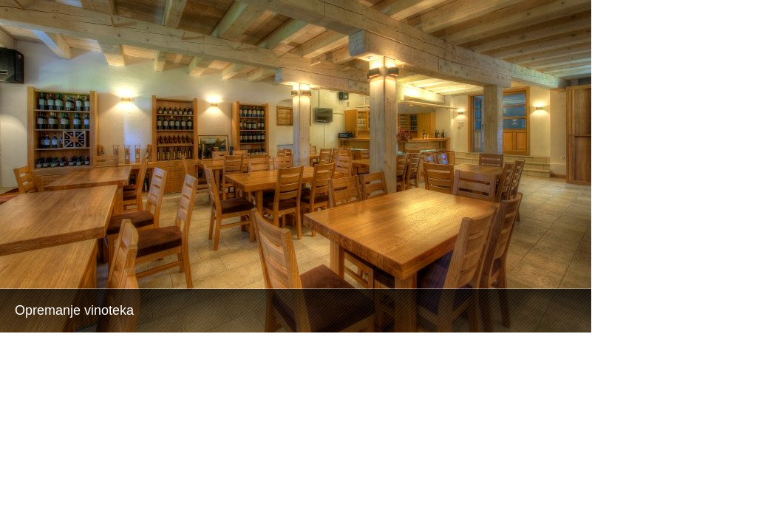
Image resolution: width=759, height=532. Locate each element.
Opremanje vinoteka (74, 310)
